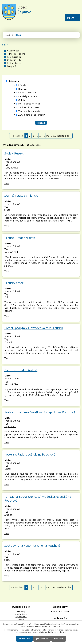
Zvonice (8, 515)
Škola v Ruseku (14, 153)
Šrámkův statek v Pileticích (22, 196)
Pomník (8, 342)
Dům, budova (11, 168)
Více (6, 184)
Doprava (23, 89)
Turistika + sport (16, 54)
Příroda (22, 85)
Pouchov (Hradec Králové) (21, 370)
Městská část (11, 252)
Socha (7, 560)
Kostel (8, 469)
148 (47, 136)
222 (54, 136)
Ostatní (22, 100)
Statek (8, 210)
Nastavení (59, 639)
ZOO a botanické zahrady (31, 115)
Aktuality (21, 611)
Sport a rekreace (27, 93)
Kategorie (14, 81)
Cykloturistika (14, 60)
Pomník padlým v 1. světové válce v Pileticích (34, 328)
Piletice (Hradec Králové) (20, 238)
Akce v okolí (13, 51)
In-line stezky (14, 63)
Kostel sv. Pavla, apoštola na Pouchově (30, 454)
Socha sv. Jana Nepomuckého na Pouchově (32, 546)
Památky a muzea (27, 96)
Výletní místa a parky (29, 111)
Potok (7, 297)
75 (40, 136)
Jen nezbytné (42, 639)
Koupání (11, 66)
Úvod (7, 35)
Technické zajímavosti (30, 107)
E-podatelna (21, 617)
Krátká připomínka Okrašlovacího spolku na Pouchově (40, 412)
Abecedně (35, 145)
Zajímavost (10, 426)
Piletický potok (14, 283)
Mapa (21, 619)
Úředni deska (21, 614)
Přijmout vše (24, 639)
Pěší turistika (14, 57)
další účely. (57, 626)
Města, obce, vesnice (29, 104)
